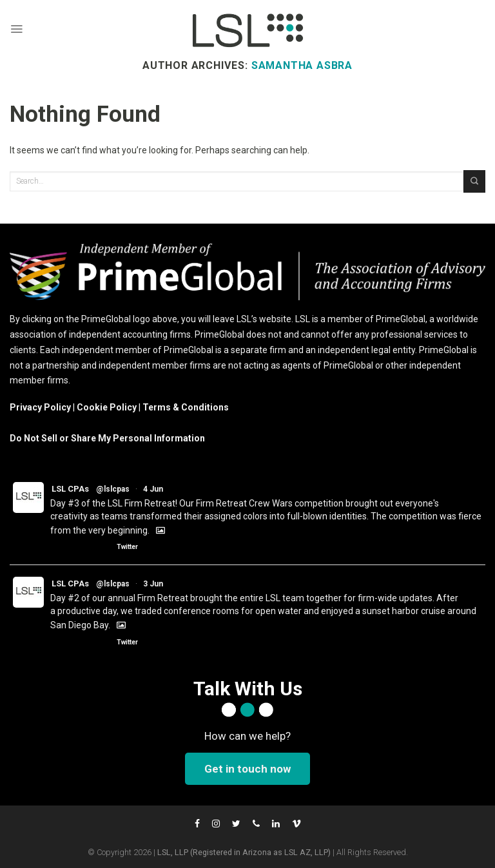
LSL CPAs (70, 489)
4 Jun (153, 489)
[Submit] (474, 181)
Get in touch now (247, 769)
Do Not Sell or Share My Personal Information (107, 438)
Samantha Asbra (302, 65)
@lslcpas (113, 489)
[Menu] (16, 29)
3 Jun (153, 584)
